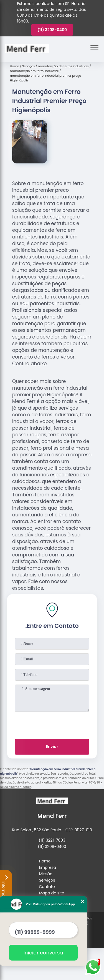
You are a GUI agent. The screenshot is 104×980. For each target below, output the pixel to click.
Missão (46, 874)
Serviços (47, 880)
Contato (47, 887)
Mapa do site (51, 893)
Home (45, 861)
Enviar (52, 747)
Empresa (47, 867)
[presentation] (52, 724)
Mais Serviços (52, 899)
